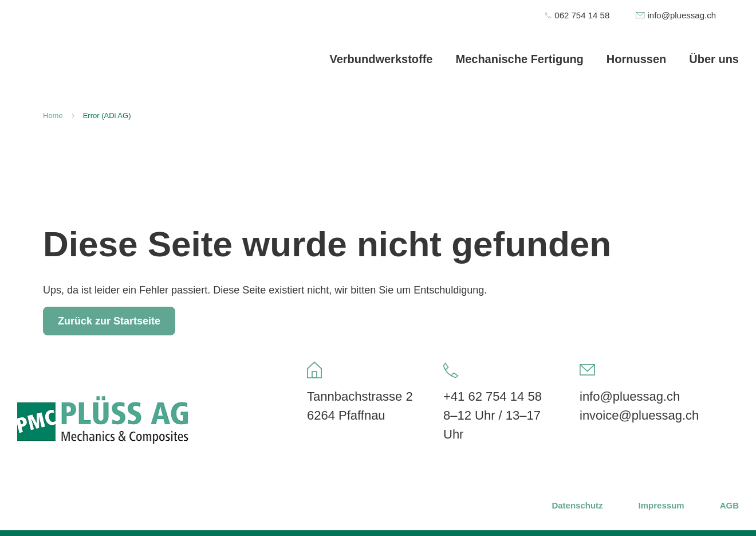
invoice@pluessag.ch (639, 415)
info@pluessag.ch (630, 396)
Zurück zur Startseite (109, 321)
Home (53, 116)
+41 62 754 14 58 (493, 396)
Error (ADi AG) (107, 116)
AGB (729, 505)
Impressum (661, 505)
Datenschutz (577, 505)
